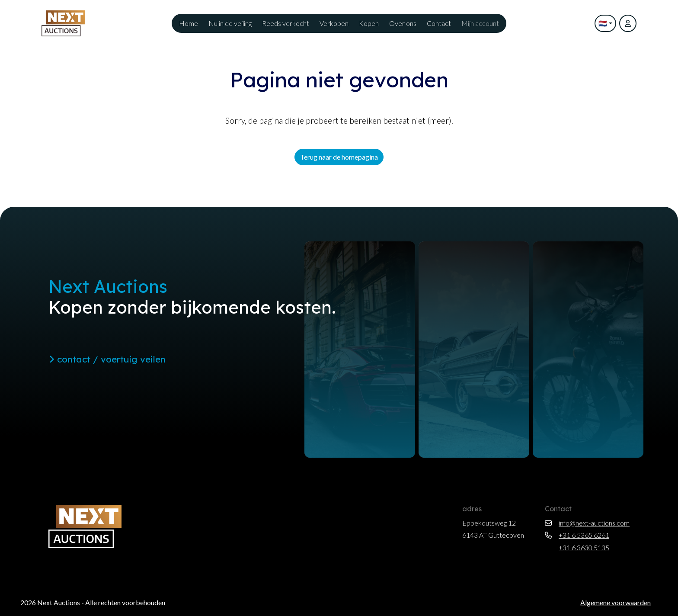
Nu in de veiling (230, 23)
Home (189, 23)
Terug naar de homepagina (339, 157)
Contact (439, 23)
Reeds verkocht (286, 23)
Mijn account (480, 23)
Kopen (369, 23)
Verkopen (334, 23)
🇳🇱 (603, 23)
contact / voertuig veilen (107, 359)
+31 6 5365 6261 (577, 535)
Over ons (403, 23)
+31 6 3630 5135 (577, 547)
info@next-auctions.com (587, 523)
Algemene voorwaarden (616, 602)
